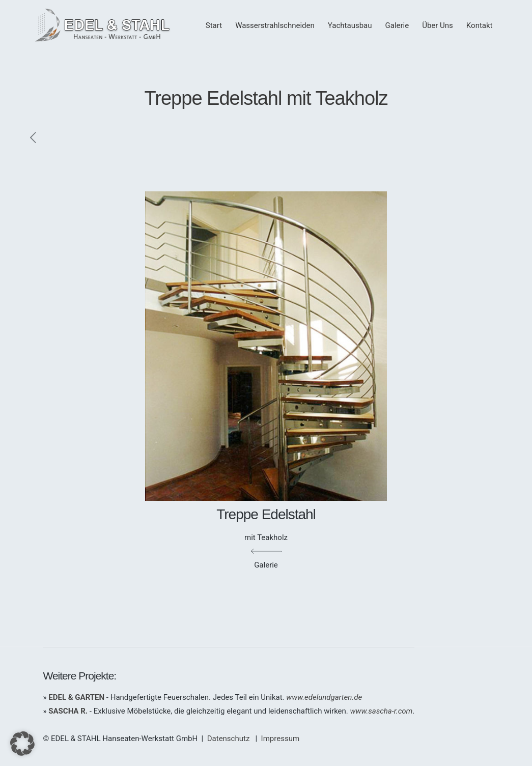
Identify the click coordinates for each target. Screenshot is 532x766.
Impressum (280, 739)
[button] (22, 744)
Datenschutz (229, 739)
